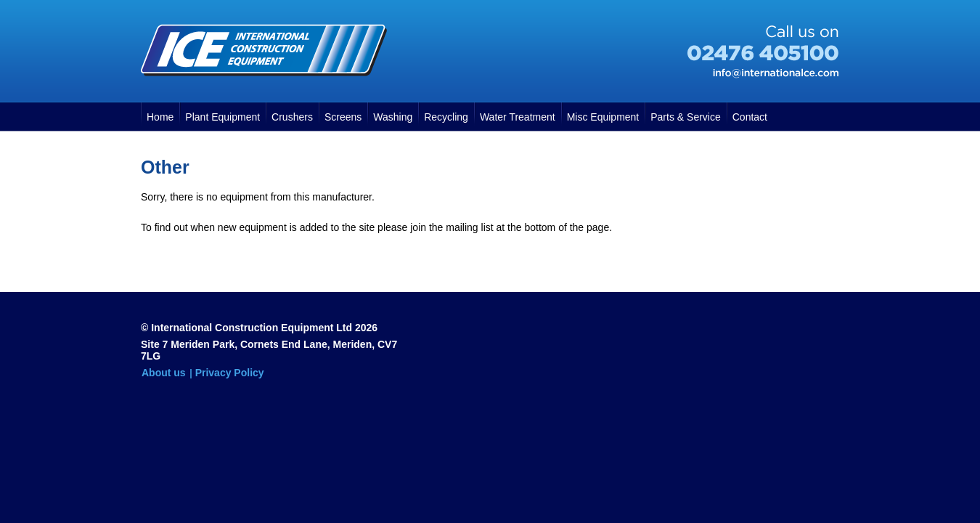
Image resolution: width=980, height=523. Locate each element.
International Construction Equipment (264, 50)
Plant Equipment (222, 117)
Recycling (446, 117)
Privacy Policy (230, 373)
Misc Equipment (603, 117)
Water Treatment (518, 117)
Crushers (292, 117)
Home (160, 117)
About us (164, 373)
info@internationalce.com (776, 73)
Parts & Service (685, 117)
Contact (750, 117)
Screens (343, 117)
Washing (393, 117)
